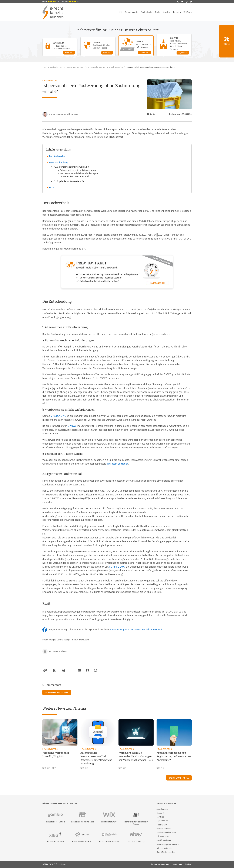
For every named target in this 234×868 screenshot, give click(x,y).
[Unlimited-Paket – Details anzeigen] (174, 45)
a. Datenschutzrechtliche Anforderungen (77, 170)
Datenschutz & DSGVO (75, 67)
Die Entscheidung (59, 163)
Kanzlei (166, 12)
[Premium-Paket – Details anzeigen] (136, 46)
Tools (158, 12)
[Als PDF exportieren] (54, 670)
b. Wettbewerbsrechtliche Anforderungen (78, 173)
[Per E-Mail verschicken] (79, 670)
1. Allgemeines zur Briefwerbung (71, 167)
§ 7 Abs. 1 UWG (59, 416)
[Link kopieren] (45, 670)
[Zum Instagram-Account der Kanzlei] (96, 670)
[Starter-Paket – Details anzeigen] (98, 46)
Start (44, 67)
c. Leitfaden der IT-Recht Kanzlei (73, 177)
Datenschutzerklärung (160, 864)
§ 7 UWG (72, 426)
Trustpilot (70, 2)
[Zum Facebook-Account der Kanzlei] (87, 670)
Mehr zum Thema (179, 778)
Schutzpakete (132, 12)
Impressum (177, 864)
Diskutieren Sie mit (57, 692)
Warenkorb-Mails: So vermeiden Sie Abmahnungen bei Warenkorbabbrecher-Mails (136, 756)
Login (177, 12)
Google (51, 2)
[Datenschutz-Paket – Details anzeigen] (60, 47)
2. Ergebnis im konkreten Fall (70, 181)
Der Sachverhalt (58, 156)
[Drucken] (63, 670)
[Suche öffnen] (121, 12)
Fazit (52, 187)
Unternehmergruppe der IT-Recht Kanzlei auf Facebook (136, 630)
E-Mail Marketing (116, 67)
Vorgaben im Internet (97, 67)
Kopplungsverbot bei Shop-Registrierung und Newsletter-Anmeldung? (174, 756)
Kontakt (188, 864)
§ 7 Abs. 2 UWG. (117, 567)
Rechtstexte (147, 12)
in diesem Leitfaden (117, 464)
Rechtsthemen (56, 67)
